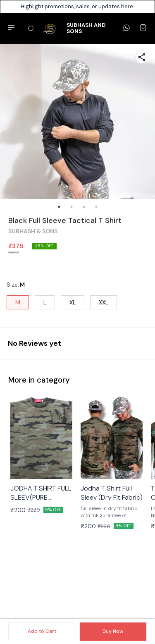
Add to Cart (42, 631)
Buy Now (113, 631)
